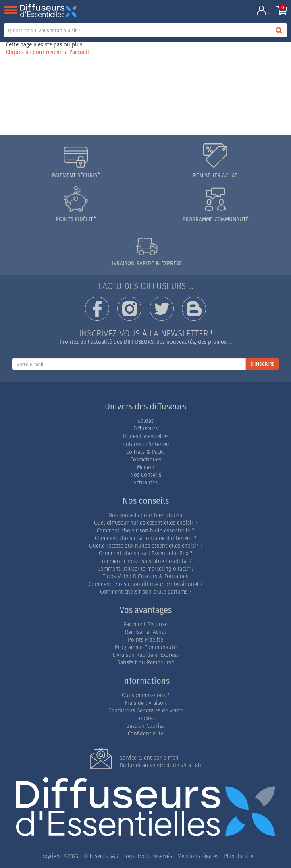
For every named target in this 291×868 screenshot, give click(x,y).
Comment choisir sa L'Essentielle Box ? (145, 553)
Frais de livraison (146, 703)
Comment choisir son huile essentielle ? (145, 531)
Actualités (145, 483)
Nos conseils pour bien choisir (146, 515)
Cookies (145, 718)
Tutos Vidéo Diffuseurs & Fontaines (145, 576)
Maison (146, 467)
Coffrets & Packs (145, 452)
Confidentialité (146, 734)
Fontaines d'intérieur (146, 444)
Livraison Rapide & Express (146, 655)
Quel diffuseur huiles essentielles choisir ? (146, 523)
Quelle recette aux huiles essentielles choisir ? (146, 546)
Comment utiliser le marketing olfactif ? (146, 569)
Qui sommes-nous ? (146, 695)
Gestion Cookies (145, 726)
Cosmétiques (146, 460)
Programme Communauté (146, 647)
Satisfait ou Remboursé (146, 663)
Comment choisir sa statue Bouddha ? (145, 561)
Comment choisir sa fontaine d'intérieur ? (145, 538)
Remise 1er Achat (146, 632)
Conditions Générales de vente (146, 711)
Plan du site (238, 856)
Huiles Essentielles (146, 436)
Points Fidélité (145, 640)
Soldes (145, 421)
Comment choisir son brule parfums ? (146, 592)
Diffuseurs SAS (101, 856)
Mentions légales (198, 856)
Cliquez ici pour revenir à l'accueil (48, 52)
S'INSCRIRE (262, 364)
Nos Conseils (146, 475)
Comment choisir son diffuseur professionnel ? (146, 584)
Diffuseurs (145, 429)
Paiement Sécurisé (145, 624)
